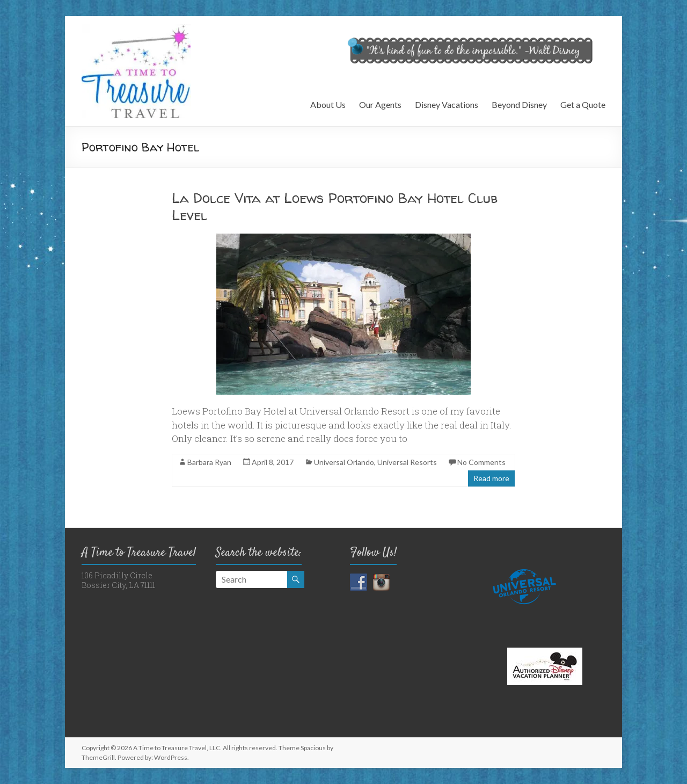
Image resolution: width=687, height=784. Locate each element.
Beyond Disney (519, 104)
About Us (328, 104)
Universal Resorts (407, 462)
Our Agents (380, 104)
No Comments (481, 462)
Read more (491, 478)
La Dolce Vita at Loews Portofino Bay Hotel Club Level (335, 206)
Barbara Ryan (209, 462)
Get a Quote (583, 104)
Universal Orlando (344, 462)
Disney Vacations (447, 104)
